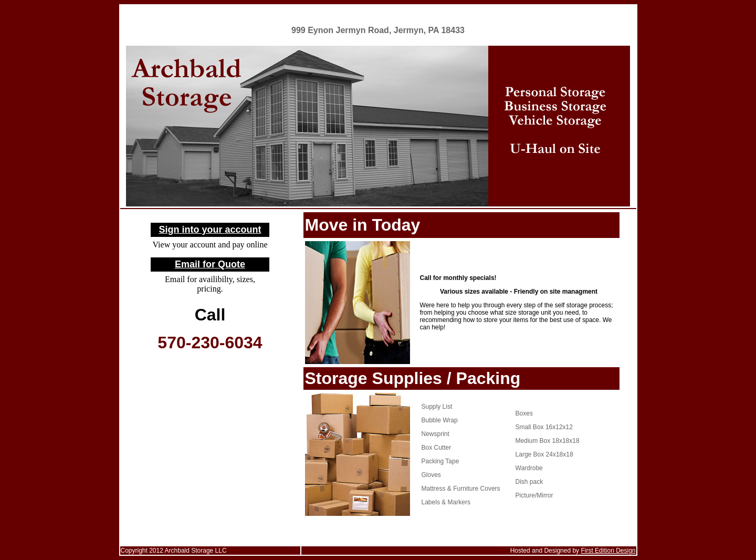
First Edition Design (608, 551)
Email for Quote (210, 264)
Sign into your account (210, 230)
